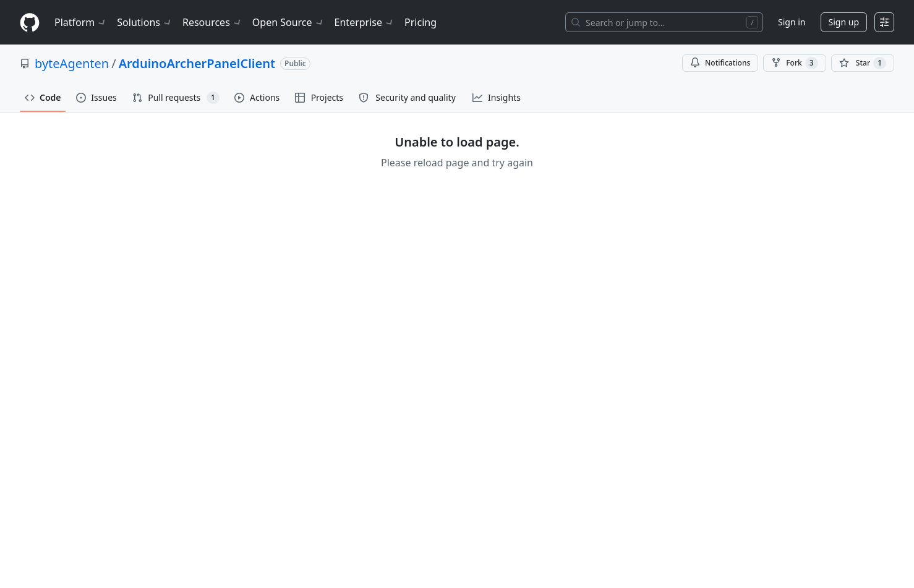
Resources (212, 22)
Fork (794, 63)
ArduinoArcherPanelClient (197, 63)
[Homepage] (30, 23)
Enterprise (365, 22)
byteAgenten (72, 63)
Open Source (288, 22)
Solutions (145, 22)
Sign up (844, 22)
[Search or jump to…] (664, 22)
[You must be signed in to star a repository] (863, 63)
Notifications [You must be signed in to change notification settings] (720, 63)
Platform (81, 22)
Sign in (792, 22)
